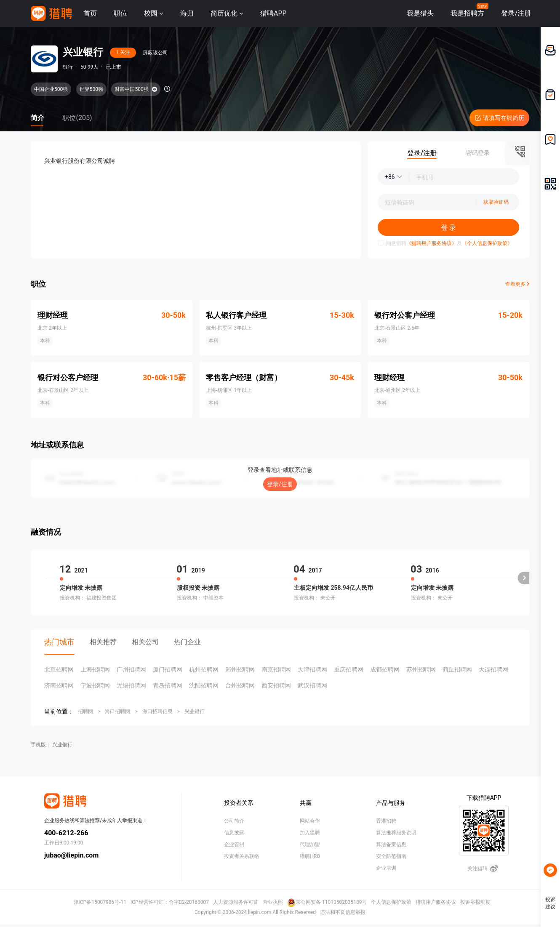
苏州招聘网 (421, 669)
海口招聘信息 (157, 711)
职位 (120, 13)
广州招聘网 (131, 669)
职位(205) (77, 118)
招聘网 (85, 711)
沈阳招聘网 (204, 685)
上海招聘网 (95, 669)
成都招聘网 (385, 669)
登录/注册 (280, 484)
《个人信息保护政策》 (487, 243)
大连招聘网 (493, 669)
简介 (37, 118)
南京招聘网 (276, 669)
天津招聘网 (312, 669)
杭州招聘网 (204, 669)
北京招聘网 (59, 669)
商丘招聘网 (457, 669)
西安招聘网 (276, 685)
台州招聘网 (240, 685)
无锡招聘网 (131, 685)
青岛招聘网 (168, 685)
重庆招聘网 (349, 669)
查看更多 (517, 284)
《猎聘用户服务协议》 (432, 243)
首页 (90, 13)
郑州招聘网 (240, 669)
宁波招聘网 (95, 685)
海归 (187, 13)
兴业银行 (195, 711)
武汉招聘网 (312, 685)
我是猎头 (420, 13)
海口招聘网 (117, 711)
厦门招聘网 (168, 669)
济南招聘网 (59, 685)
